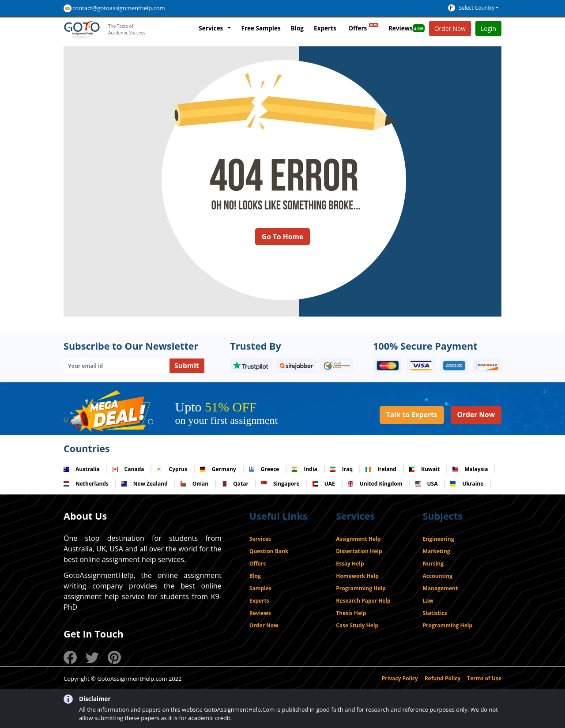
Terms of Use (484, 678)
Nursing (433, 564)
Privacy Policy (400, 678)
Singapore (281, 484)
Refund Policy (443, 678)
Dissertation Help (359, 551)
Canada (128, 469)
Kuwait (424, 469)
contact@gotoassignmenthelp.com (119, 8)
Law (428, 601)
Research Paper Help (363, 601)
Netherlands (86, 484)
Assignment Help (358, 539)
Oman (194, 484)
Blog (297, 28)
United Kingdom (375, 484)
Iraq (341, 469)
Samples (260, 588)
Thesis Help (351, 613)
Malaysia (470, 469)
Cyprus (172, 469)
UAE (324, 484)
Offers (363, 26)
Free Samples (261, 28)
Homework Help (357, 576)
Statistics (435, 613)
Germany (218, 469)
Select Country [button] (476, 8)
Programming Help (361, 588)
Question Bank (269, 551)
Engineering (439, 539)
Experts (325, 28)
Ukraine (467, 484)
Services (211, 28)
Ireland (381, 469)
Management (441, 588)
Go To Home (282, 237)
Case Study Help (357, 625)
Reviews (407, 28)
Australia (82, 469)
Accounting (438, 576)
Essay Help (350, 564)
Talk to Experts (412, 415)
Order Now (476, 415)
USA (427, 484)
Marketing (437, 551)
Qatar (235, 484)
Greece (264, 469)
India (304, 469)
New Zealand (145, 484)
